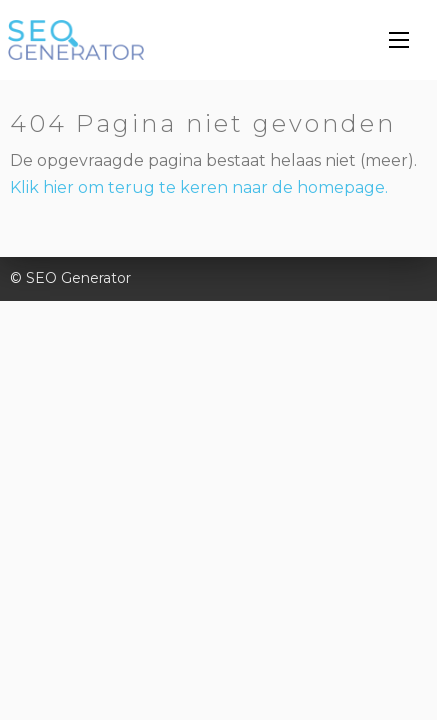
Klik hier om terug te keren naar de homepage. (199, 187)
